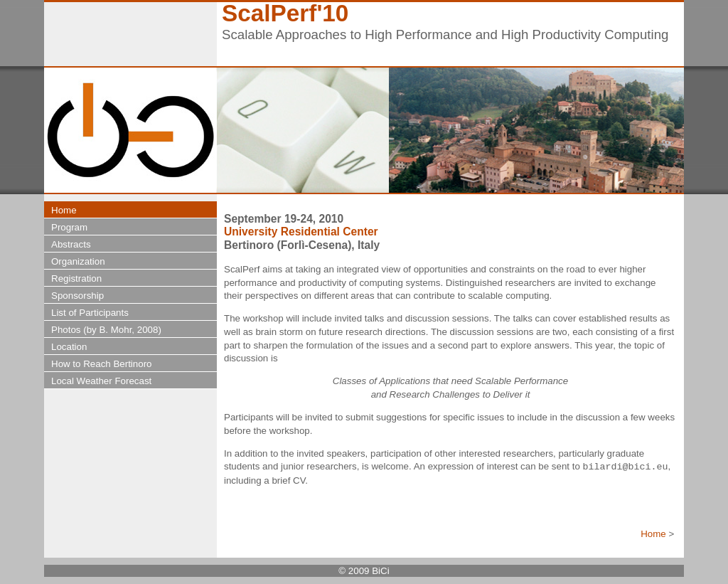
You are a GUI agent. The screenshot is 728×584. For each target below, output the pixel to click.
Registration (76, 278)
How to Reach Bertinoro (102, 364)
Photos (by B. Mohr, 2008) (106, 330)
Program (69, 227)
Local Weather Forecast (101, 381)
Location (69, 347)
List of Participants (90, 313)
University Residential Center (301, 232)
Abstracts (71, 244)
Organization (78, 261)
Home (653, 534)
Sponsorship (77, 296)
